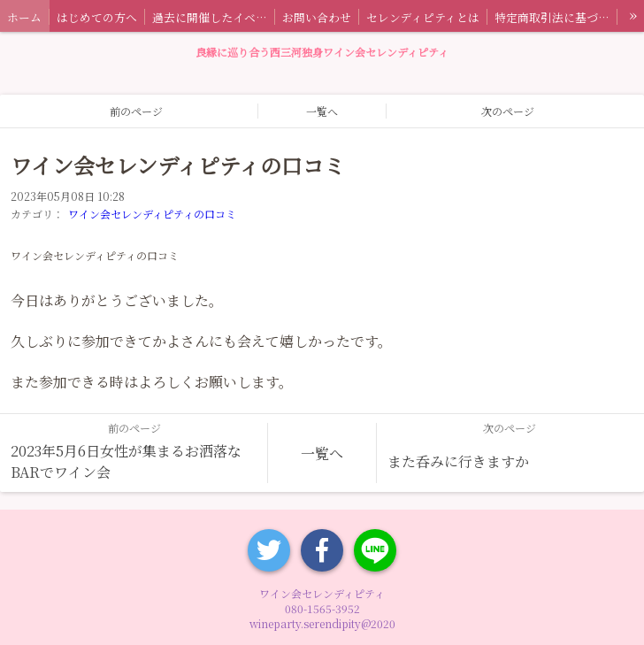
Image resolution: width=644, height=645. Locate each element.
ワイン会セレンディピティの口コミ (152, 214)
